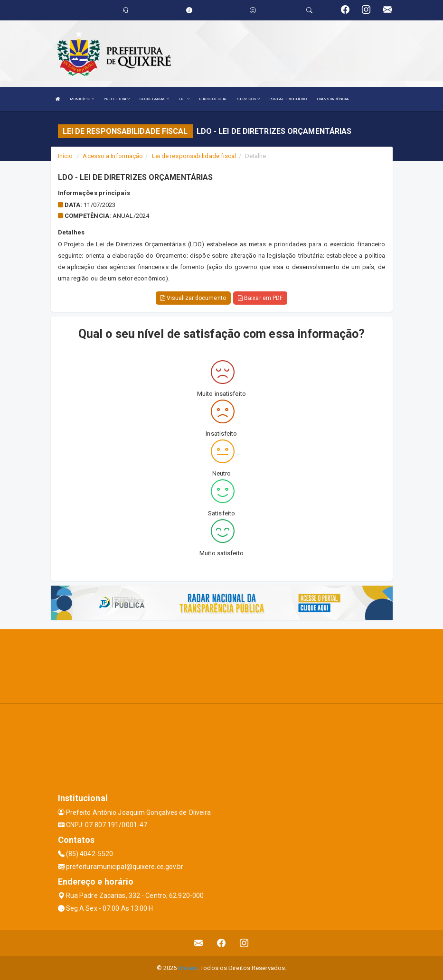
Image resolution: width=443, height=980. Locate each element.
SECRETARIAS (154, 99)
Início (66, 156)
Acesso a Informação (113, 156)
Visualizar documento (193, 298)
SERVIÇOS (248, 99)
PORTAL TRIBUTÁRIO (288, 99)
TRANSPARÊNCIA (332, 99)
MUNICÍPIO (82, 99)
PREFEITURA (117, 99)
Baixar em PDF (260, 298)
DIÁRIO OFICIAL (213, 99)
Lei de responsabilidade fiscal (194, 156)
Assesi (188, 968)
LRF (184, 99)
